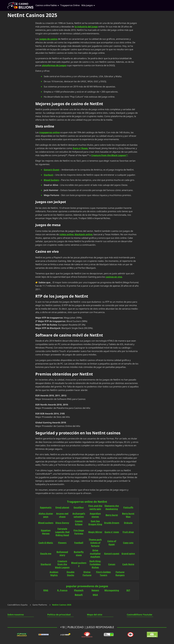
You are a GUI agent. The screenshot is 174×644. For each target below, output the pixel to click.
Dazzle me (46, 554)
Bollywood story (62, 554)
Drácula (128, 523)
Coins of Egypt (112, 543)
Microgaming (112, 590)
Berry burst (112, 515)
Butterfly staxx (79, 554)
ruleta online (66, 235)
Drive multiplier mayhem (95, 554)
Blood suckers (46, 523)
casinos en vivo (114, 277)
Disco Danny (62, 523)
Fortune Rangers (120, 574)
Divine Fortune (87, 574)
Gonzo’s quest (112, 554)
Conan (112, 564)
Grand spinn (128, 554)
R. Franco (62, 590)
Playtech (79, 590)
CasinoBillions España (17, 605)
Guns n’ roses (112, 532)
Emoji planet (62, 508)
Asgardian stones (95, 515)
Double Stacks (70, 574)
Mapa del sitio (95, 615)
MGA (95, 595)
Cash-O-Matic (46, 543)
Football (79, 543)
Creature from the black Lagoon (62, 564)
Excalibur (79, 508)
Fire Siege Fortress (79, 532)
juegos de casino (48, 39)
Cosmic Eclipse (79, 523)
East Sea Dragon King (95, 523)
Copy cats (128, 543)
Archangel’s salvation (79, 515)
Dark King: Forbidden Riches (95, 564)
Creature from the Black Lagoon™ (109, 155)
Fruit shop (128, 532)
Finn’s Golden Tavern (103, 574)
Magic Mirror (95, 532)
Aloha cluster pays (46, 515)
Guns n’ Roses (80, 148)
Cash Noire (128, 564)
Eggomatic (46, 508)
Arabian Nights (54, 574)
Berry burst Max (128, 515)
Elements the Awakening (112, 508)
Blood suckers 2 (79, 565)
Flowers (62, 543)
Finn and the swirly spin (95, 508)
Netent (95, 590)
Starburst (46, 564)
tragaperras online (49, 133)
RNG (46, 590)
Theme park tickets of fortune (95, 543)
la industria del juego (86, 27)
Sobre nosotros (16, 615)
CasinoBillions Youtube (139, 615)
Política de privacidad (59, 615)
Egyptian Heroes (46, 532)
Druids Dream (112, 523)
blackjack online (84, 235)
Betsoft (79, 595)
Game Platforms (40, 605)
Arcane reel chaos (62, 515)
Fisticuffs (128, 508)
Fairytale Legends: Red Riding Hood (62, 532)
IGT (128, 590)
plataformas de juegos (54, 65)
